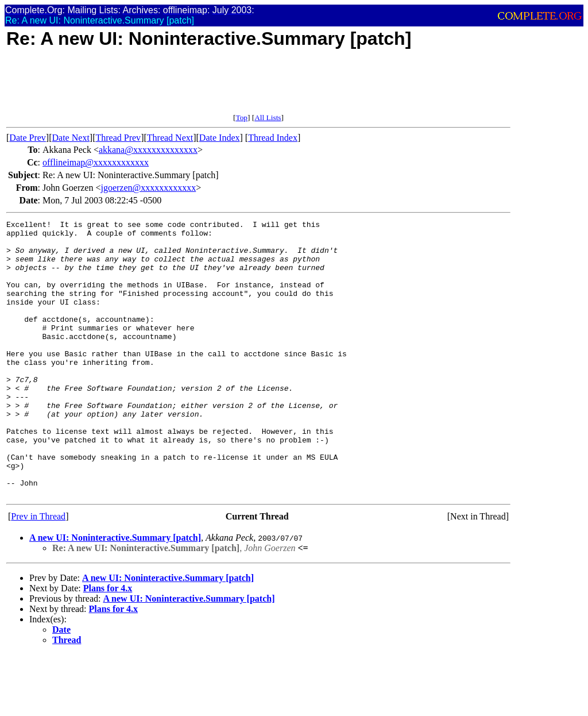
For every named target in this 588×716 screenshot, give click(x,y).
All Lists (268, 118)
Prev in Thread (38, 571)
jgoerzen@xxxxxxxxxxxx (148, 188)
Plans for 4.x (108, 643)
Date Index (220, 138)
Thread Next (170, 138)
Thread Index (273, 138)
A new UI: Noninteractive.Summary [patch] (115, 593)
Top (241, 118)
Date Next (71, 138)
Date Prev (28, 138)
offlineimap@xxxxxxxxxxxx (96, 162)
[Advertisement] (215, 87)
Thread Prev (118, 138)
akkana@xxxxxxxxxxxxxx (148, 150)
